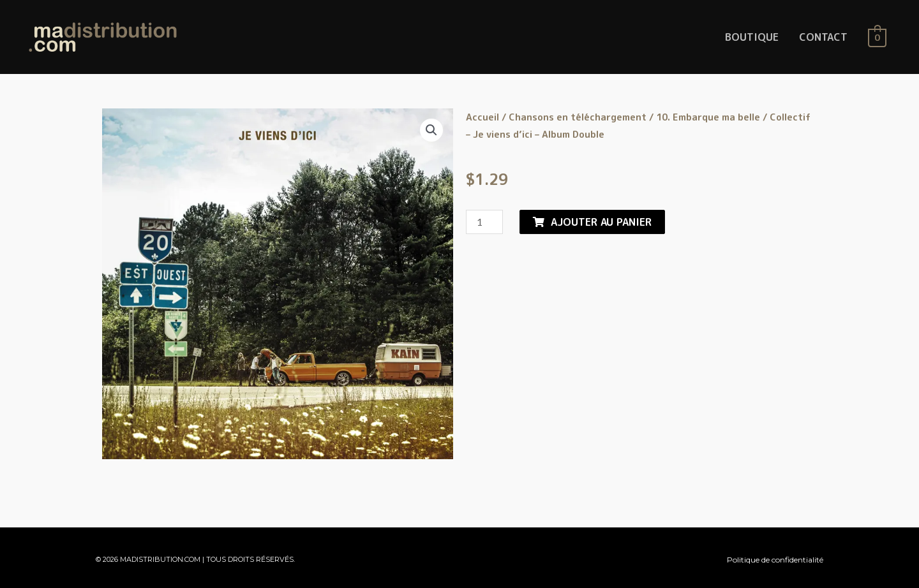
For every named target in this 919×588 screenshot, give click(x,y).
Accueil (482, 117)
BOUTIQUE (752, 37)
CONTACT (823, 37)
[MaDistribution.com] (103, 36)
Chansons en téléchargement (578, 117)
